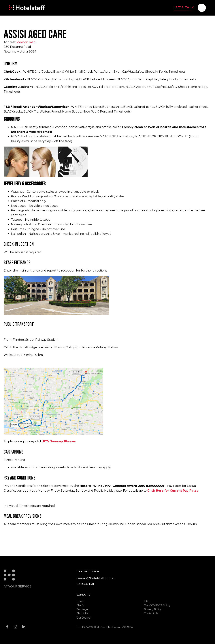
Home (81, 601)
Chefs (80, 605)
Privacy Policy (153, 609)
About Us (82, 613)
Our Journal (84, 618)
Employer (83, 609)
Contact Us (151, 613)
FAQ (147, 601)
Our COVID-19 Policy (157, 605)
